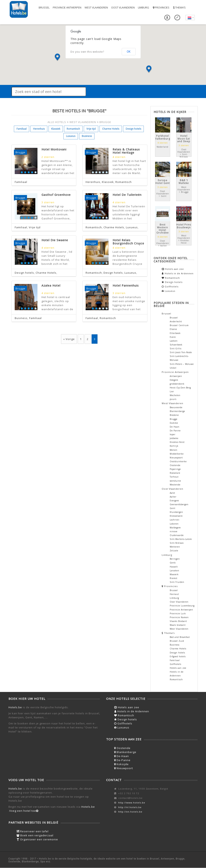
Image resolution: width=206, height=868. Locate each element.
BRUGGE (105, 122)
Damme (174, 423)
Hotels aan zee (173, 269)
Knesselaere (176, 516)
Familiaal (22, 129)
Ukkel (173, 368)
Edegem (174, 380)
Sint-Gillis (176, 348)
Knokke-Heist (177, 442)
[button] (57, 57)
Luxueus (71, 136)
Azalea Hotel (51, 285)
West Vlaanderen (96, 7)
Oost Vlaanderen (123, 7)
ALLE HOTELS (57, 122)
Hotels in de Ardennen (178, 273)
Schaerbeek (176, 345)
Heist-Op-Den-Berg (180, 388)
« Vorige (69, 339)
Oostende (175, 465)
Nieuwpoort (176, 458)
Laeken (174, 341)
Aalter (173, 497)
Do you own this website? (87, 52)
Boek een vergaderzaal (35, 835)
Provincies (161, 7)
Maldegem (175, 528)
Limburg (143, 7)
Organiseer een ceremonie (37, 839)
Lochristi (175, 520)
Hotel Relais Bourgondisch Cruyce (128, 242)
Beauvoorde (176, 407)
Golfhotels (170, 286)
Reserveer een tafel (33, 831)
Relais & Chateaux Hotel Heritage (126, 151)
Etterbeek (175, 333)
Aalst (172, 493)
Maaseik (174, 574)
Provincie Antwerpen (67, 7)
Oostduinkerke (178, 461)
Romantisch (73, 129)
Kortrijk (174, 446)
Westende (175, 485)
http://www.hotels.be (132, 803)
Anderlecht (176, 321)
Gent (173, 508)
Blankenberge (177, 411)
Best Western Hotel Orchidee (163, 229)
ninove (174, 531)
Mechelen (175, 395)
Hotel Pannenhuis (126, 285)
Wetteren (175, 547)
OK (129, 52)
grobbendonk (177, 384)
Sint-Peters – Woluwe (182, 364)
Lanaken (174, 571)
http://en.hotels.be (130, 812)
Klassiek (56, 129)
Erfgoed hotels (178, 656)
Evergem (174, 501)
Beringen (175, 559)
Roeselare (175, 473)
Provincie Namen (179, 617)
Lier (172, 391)
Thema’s (179, 7)
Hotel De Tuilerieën (127, 195)
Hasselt (174, 567)
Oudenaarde (177, 535)
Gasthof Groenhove (56, 195)
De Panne (175, 431)
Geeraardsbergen (179, 504)
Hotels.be (15, 707)
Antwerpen (176, 376)
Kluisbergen (176, 512)
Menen (174, 450)
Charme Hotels (111, 129)
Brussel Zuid (177, 641)
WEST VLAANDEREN (83, 122)
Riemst (174, 578)
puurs (173, 399)
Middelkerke (177, 454)
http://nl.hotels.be (130, 807)
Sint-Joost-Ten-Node (181, 352)
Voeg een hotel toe (24, 811)
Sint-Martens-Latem (181, 539)
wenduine (175, 481)
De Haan (175, 427)
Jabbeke (174, 438)
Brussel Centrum (179, 325)
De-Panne (122, 760)
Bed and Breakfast (180, 637)
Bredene (174, 415)
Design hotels (133, 129)
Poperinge (175, 469)
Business (87, 136)
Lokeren (174, 524)
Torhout (174, 477)
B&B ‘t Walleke (184, 182)
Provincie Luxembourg (182, 606)
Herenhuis (39, 129)
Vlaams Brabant (178, 621)
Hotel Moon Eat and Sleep (184, 138)
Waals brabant (178, 625)
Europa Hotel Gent (163, 182)
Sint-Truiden (177, 582)
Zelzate (174, 551)
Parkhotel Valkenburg (163, 137)
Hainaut (174, 594)
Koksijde (121, 764)
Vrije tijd (91, 129)
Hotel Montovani (54, 149)
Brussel (44, 7)
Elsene (173, 329)
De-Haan (122, 756)
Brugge (174, 419)
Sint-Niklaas (177, 543)
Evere (173, 337)
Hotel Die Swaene (55, 240)
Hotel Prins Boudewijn (184, 226)
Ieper (173, 434)
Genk (173, 563)
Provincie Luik (178, 613)
